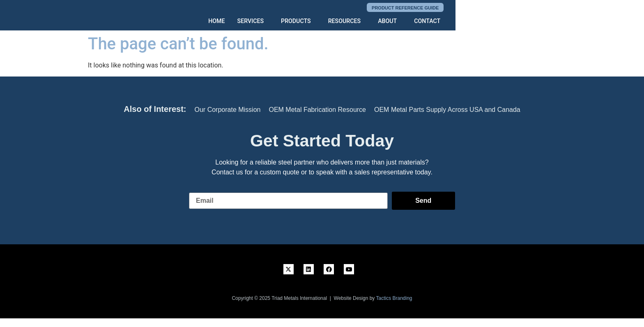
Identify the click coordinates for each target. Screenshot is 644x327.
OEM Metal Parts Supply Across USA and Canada (447, 110)
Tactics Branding (394, 298)
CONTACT (528, 21)
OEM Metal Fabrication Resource (317, 110)
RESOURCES (446, 21)
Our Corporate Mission (228, 110)
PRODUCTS (398, 21)
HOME (319, 21)
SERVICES (353, 21)
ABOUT (488, 21)
